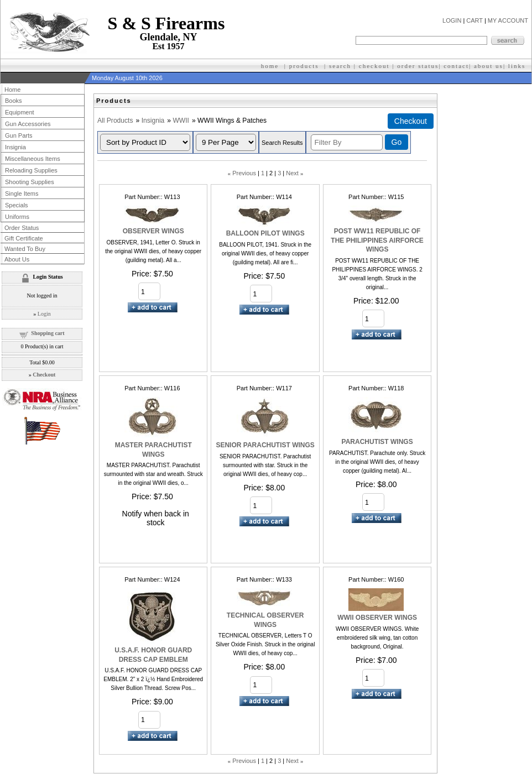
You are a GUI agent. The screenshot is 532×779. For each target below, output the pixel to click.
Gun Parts (19, 135)
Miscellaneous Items (33, 159)
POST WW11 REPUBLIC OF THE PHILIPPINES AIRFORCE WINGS (377, 240)
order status (418, 66)
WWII (181, 121)
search (340, 66)
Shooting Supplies (30, 182)
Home (12, 90)
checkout (374, 66)
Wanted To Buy (25, 249)
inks (518, 66)
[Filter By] (347, 142)
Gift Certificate (24, 238)
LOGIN (452, 20)
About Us (17, 259)
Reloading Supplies (31, 170)
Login (44, 314)
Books (14, 101)
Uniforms (17, 217)
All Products (115, 121)
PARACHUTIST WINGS (377, 442)
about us (489, 66)
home (270, 66)
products (304, 66)
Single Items (22, 194)
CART (474, 20)
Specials (17, 205)
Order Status (22, 228)
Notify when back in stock (156, 518)
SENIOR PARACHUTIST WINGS (265, 445)
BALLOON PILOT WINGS (265, 233)
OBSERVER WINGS (153, 231)
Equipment (20, 112)
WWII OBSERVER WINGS (377, 618)
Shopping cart (48, 333)
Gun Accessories (28, 124)
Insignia (153, 121)
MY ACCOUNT (508, 20)
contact (456, 66)
